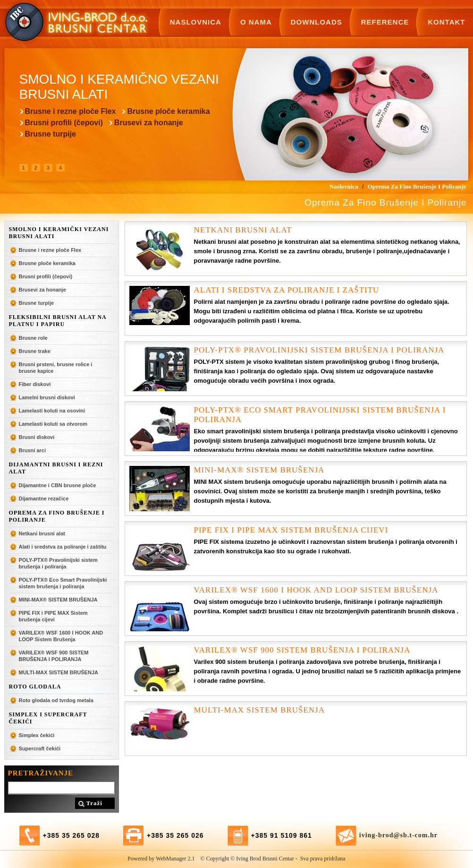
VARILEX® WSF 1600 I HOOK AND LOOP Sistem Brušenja (61, 636)
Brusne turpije (51, 134)
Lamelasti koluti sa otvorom (53, 424)
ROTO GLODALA (35, 687)
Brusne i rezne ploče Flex (71, 111)
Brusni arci (32, 450)
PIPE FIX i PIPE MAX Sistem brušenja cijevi (53, 616)
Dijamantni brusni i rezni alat (56, 468)
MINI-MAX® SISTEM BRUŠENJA (58, 600)
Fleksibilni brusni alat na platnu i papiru (58, 321)
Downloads (317, 22)
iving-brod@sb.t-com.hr (398, 835)
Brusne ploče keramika (168, 111)
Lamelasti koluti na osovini (52, 411)
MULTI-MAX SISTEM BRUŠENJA (59, 672)
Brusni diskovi (37, 437)
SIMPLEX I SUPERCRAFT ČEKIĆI (48, 718)
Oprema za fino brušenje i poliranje (57, 516)
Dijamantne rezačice (44, 498)
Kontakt (446, 22)
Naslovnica (196, 22)
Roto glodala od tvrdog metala (56, 700)
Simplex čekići (37, 735)
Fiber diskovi (35, 384)
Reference (385, 22)
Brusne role (33, 338)
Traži (94, 803)
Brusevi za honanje (149, 123)
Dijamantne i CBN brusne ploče (58, 485)
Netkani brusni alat (42, 533)
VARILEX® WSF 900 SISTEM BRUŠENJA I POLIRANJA (54, 656)
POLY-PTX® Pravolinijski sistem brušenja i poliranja (58, 563)
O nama (256, 22)
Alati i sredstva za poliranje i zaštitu (63, 547)
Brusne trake (35, 351)
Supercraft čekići (40, 748)
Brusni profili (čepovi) (64, 123)
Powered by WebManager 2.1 (161, 859)
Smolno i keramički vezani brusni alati (59, 233)
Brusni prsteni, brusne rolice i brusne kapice (56, 368)
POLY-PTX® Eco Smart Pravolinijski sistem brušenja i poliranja (63, 583)
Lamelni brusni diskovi (47, 397)
